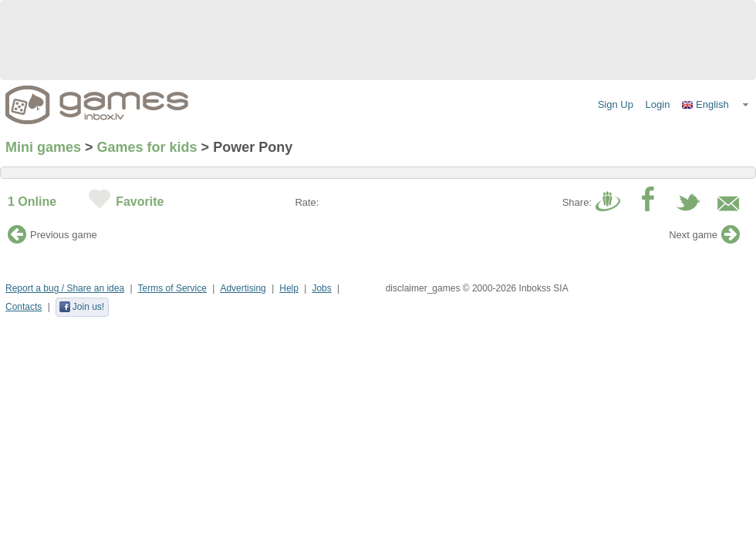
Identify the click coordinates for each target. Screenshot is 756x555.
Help (289, 288)
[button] (716, 105)
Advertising (243, 288)
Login (658, 104)
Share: (577, 202)
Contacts (24, 307)
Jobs (321, 288)
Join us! (81, 307)
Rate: (307, 202)
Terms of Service (172, 288)
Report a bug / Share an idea (65, 288)
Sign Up (616, 104)
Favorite (140, 202)
